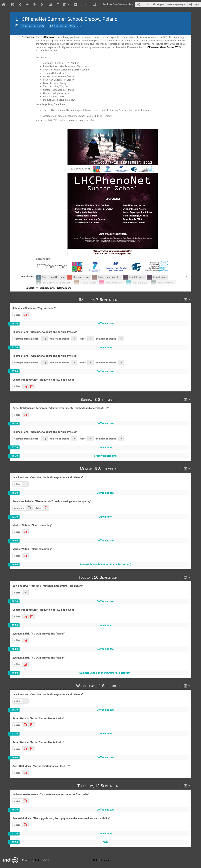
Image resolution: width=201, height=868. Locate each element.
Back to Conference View (118, 4)
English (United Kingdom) (170, 5)
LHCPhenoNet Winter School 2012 (162, 47)
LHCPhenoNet (48, 37)
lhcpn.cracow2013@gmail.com (55, 288)
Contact (105, 860)
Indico (39, 860)
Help (96, 860)
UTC (144, 5)
